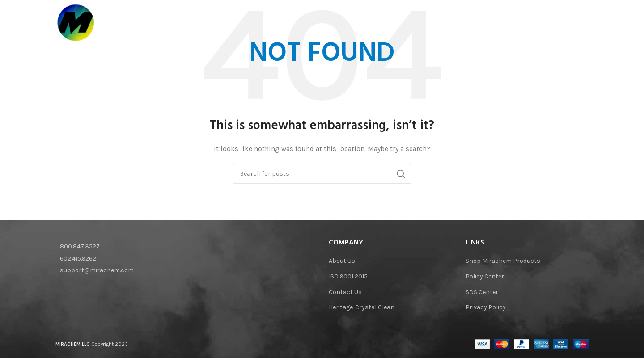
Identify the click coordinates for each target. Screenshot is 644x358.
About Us (342, 261)
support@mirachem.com (97, 270)
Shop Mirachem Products (503, 261)
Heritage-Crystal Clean (362, 307)
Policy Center (485, 276)
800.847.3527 (80, 246)
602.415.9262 (78, 259)
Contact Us (345, 292)
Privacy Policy (486, 307)
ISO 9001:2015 (348, 276)
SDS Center (482, 292)
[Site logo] (76, 22)
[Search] (584, 23)
